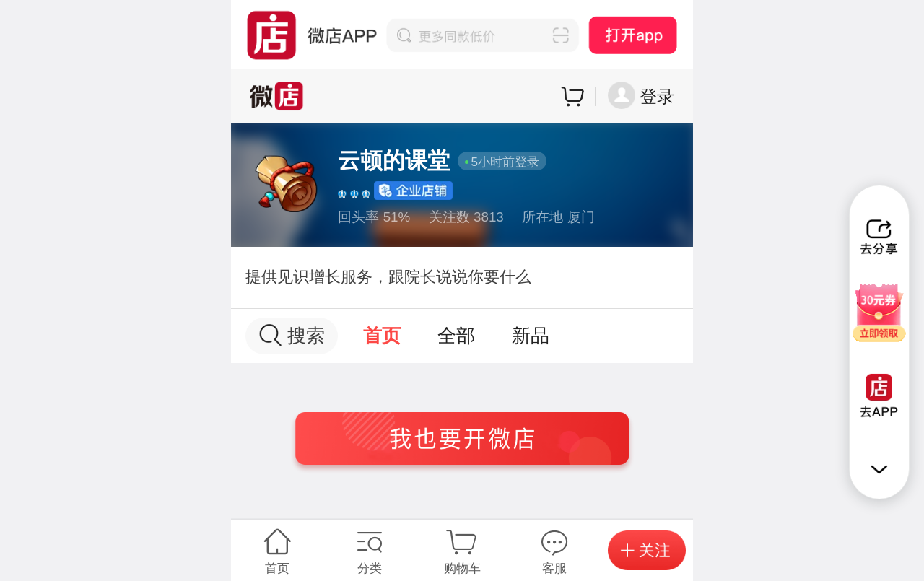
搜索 (292, 335)
